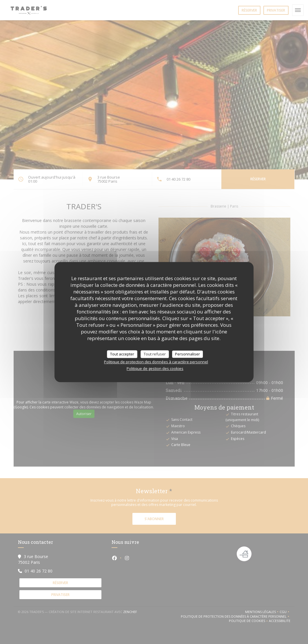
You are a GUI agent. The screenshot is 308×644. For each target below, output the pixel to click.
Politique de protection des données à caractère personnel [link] (156, 362)
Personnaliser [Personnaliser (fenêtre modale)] (187, 354)
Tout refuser (155, 354)
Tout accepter (122, 354)
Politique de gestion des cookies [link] (155, 368)
